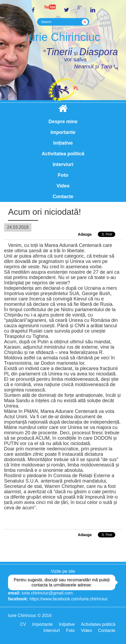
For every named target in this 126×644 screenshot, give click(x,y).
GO (86, 22)
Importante (63, 132)
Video (63, 186)
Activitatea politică (63, 154)
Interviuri (63, 164)
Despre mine (63, 122)
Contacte (63, 197)
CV (23, 624)
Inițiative (63, 143)
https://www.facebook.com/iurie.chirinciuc (69, 599)
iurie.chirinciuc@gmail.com (47, 593)
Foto (63, 175)
